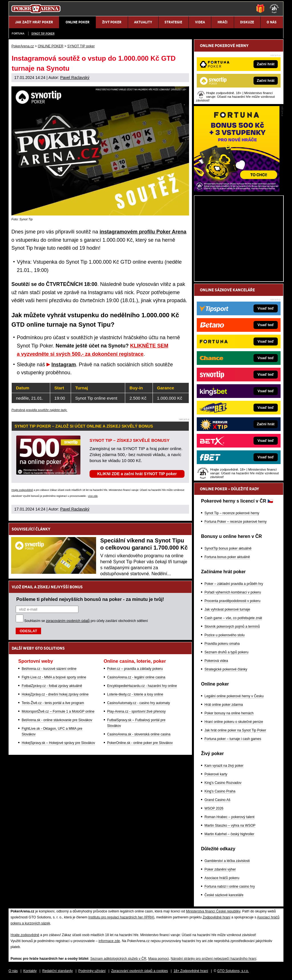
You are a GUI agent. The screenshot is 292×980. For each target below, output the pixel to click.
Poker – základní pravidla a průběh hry (234, 584)
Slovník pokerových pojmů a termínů (232, 627)
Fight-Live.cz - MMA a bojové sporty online (54, 677)
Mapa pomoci (159, 959)
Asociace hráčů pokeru (222, 878)
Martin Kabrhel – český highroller (229, 834)
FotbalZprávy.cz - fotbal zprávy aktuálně (52, 686)
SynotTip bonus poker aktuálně (228, 548)
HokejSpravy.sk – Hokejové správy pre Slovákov (58, 743)
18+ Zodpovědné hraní (191, 971)
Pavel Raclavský (75, 78)
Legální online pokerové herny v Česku (234, 696)
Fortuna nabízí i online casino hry (230, 887)
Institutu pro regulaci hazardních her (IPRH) (121, 917)
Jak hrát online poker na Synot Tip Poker (235, 730)
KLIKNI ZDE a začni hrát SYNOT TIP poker (137, 474)
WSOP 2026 (214, 808)
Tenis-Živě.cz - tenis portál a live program (53, 703)
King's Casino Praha (220, 791)
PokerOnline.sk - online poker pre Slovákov (140, 743)
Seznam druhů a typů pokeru (226, 652)
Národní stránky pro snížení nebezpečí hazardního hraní (214, 959)
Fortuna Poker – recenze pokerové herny (236, 522)
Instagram (64, 365)
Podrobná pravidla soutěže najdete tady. (39, 410)
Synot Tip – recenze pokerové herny (232, 513)
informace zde (109, 941)
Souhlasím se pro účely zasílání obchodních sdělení (86, 621)
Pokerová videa (216, 661)
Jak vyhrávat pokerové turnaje (227, 609)
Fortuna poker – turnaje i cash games (233, 739)
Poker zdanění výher (220, 869)
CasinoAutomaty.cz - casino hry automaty (139, 703)
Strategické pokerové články (226, 669)
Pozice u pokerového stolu (225, 635)
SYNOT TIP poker (43, 33)
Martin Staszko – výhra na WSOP (230, 826)
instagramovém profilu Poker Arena (143, 232)
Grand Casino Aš (217, 800)
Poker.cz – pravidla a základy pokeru (135, 669)
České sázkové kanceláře (224, 895)
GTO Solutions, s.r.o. (233, 971)
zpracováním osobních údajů (68, 621)
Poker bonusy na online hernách (229, 713)
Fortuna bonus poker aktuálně (227, 557)
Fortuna (18, 33)
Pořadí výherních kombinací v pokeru (233, 592)
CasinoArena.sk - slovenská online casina (139, 734)
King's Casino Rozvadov (223, 783)
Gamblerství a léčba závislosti (227, 861)
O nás (13, 971)
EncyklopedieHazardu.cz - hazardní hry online (142, 686)
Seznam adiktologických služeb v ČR (118, 959)
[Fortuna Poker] (237, 190)
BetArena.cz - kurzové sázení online (49, 669)
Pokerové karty (216, 774)
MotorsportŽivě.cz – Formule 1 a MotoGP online (58, 711)
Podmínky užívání (92, 971)
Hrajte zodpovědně (22, 490)
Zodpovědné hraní (216, 917)
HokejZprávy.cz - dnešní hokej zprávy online (55, 694)
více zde (93, 496)
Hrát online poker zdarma (224, 705)
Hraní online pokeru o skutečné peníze (234, 722)
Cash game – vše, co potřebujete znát (233, 618)
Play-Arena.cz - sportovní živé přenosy (136, 711)
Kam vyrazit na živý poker (224, 766)
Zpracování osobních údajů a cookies (140, 971)
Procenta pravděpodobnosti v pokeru (232, 601)
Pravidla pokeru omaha (222, 644)
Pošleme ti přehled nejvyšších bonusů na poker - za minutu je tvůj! (90, 599)
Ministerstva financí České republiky (213, 911)
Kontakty (30, 971)
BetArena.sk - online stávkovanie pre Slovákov (57, 720)
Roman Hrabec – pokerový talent (229, 817)
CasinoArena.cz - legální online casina (136, 677)
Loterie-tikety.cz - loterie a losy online (135, 694)
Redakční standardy (57, 971)
